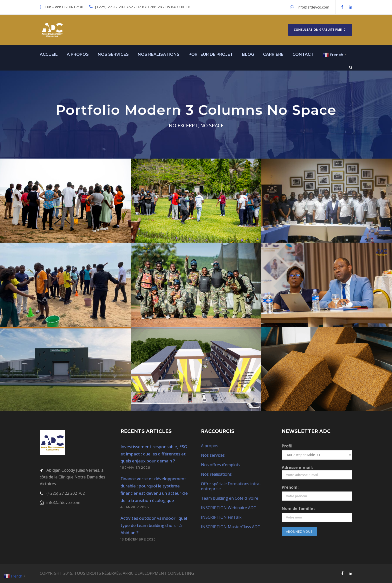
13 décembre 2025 (138, 539)
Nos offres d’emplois (220, 465)
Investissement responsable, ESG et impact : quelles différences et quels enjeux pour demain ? (154, 454)
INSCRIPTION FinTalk (221, 517)
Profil (287, 446)
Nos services (213, 455)
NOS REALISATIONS (159, 54)
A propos (210, 446)
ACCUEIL (49, 54)
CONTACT (303, 54)
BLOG (248, 54)
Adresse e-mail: (317, 472)
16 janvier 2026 (135, 467)
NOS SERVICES (113, 54)
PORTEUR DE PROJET (211, 54)
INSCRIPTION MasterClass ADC (230, 527)
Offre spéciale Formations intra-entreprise (231, 486)
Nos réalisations (216, 474)
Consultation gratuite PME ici (320, 30)
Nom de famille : (298, 508)
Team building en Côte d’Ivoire (230, 498)
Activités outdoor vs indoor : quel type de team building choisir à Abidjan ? (154, 525)
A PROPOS (78, 54)
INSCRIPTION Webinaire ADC (228, 508)
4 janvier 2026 (135, 507)
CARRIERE (273, 54)
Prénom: (290, 487)
